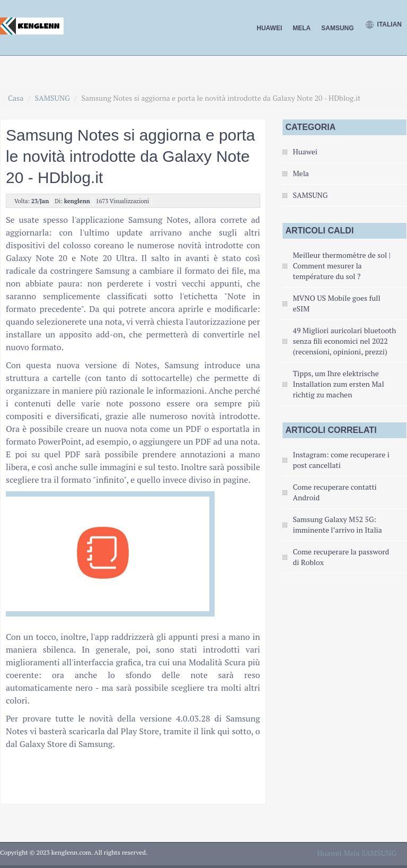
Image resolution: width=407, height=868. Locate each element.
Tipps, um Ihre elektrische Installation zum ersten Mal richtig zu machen (338, 384)
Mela (302, 28)
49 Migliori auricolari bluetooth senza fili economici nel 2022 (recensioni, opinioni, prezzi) (344, 341)
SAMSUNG (337, 28)
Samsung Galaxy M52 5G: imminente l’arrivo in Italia (337, 524)
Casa (16, 98)
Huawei (269, 28)
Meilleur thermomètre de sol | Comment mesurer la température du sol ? (341, 266)
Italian (383, 25)
